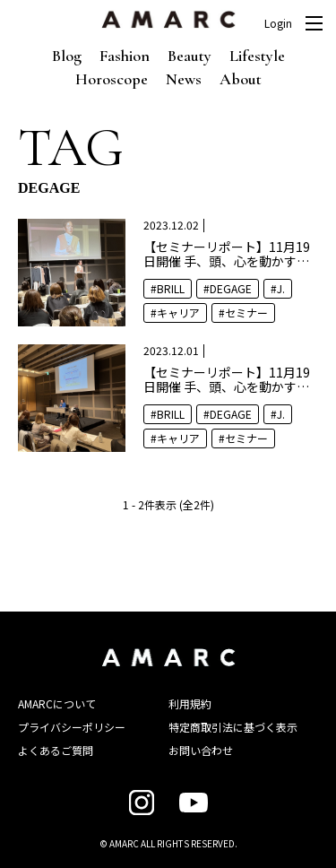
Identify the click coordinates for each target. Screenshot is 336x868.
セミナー (246, 312)
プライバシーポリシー (72, 727)
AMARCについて (57, 703)
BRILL (171, 288)
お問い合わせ (201, 750)
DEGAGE (231, 288)
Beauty (190, 56)
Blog (67, 56)
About (241, 79)
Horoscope (112, 79)
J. (281, 288)
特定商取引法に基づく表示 (233, 727)
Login (278, 23)
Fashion (125, 56)
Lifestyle (257, 56)
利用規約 (190, 703)
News (184, 79)
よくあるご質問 (56, 750)
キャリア (178, 312)
